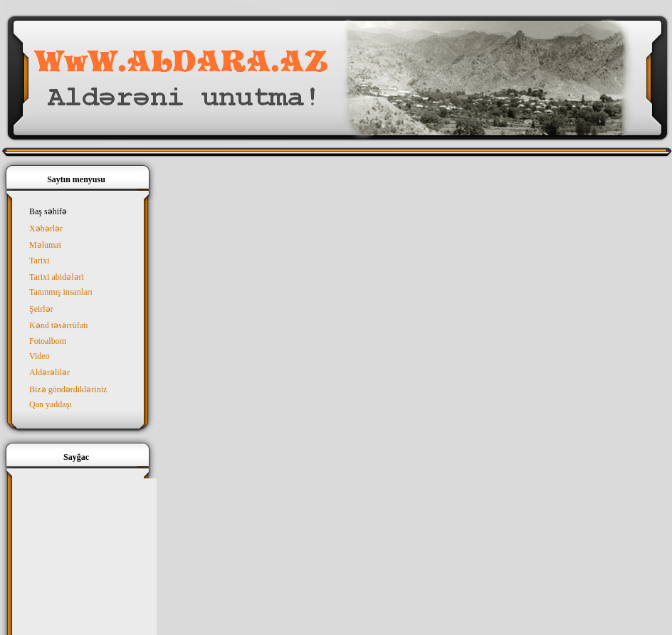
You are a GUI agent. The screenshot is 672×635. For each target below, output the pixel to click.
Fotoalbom (48, 341)
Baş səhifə (48, 211)
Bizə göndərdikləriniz (68, 389)
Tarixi (39, 261)
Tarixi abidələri (57, 277)
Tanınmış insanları (61, 292)
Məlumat (45, 245)
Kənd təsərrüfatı (59, 325)
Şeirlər (41, 309)
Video (40, 356)
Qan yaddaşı (51, 404)
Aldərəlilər (49, 372)
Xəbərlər (46, 229)
